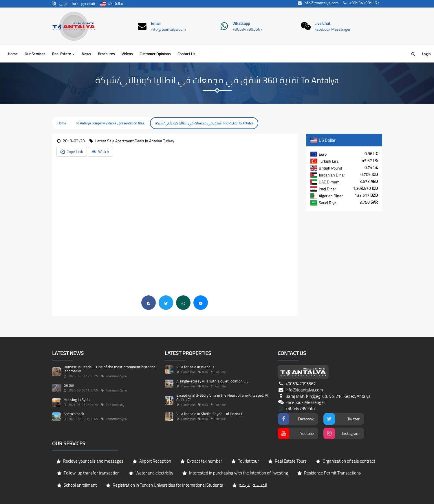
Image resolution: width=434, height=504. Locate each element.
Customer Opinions (155, 54)
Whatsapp (241, 23)
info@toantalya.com (168, 29)
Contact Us (186, 54)
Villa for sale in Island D (195, 367)
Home (13, 54)
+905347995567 (248, 29)
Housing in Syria (77, 400)
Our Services (35, 54)
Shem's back (74, 414)
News (86, 54)
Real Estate (63, 54)
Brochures (106, 54)
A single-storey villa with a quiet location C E (212, 381)
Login (426, 54)
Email (156, 23)
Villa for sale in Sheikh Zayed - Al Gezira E (210, 414)
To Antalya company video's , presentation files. (110, 123)
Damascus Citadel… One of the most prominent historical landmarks (110, 369)
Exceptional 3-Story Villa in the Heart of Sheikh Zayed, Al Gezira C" (222, 397)
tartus (69, 385)
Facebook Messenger (333, 29)
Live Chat (322, 23)
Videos (127, 54)
